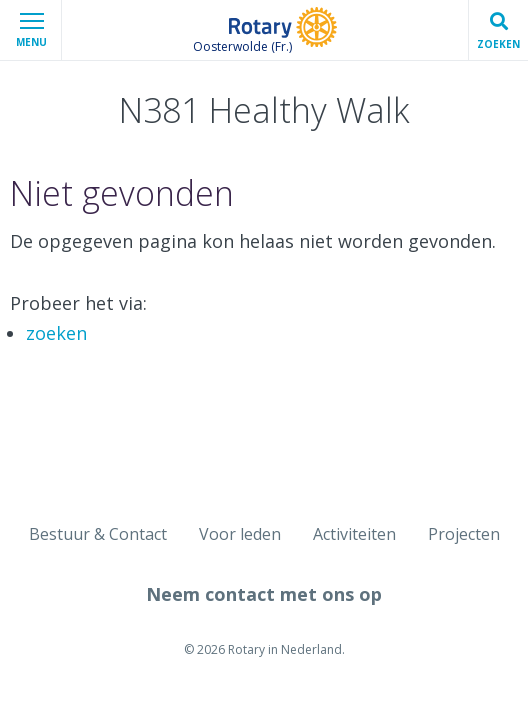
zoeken (56, 333)
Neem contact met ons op (264, 594)
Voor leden (240, 534)
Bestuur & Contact (98, 534)
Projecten (464, 534)
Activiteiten (354, 534)
